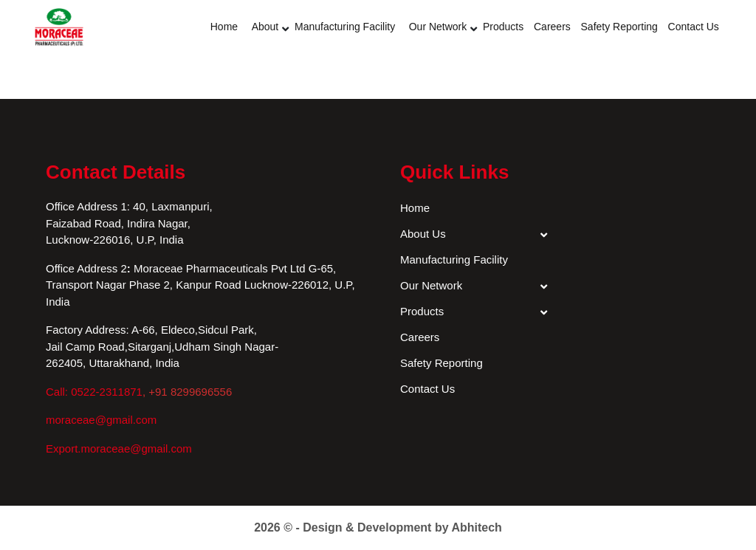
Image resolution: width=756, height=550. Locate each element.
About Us (423, 234)
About (265, 27)
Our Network (438, 27)
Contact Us (694, 27)
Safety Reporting (619, 27)
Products (503, 27)
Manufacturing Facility (345, 27)
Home (224, 27)
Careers (552, 27)
